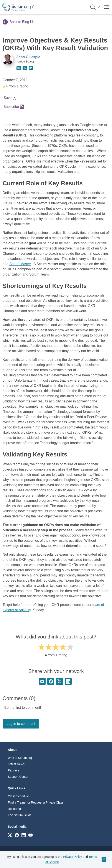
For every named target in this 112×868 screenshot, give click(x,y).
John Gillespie (28, 57)
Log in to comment (21, 724)
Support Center (18, 777)
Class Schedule (18, 796)
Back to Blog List (19, 22)
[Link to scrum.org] (10, 835)
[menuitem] (95, 7)
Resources (15, 809)
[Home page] (18, 7)
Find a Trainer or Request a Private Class (36, 802)
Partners (14, 770)
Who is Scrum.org (20, 758)
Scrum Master (20, 264)
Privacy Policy (72, 857)
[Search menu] (95, 7)
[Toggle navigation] (106, 7)
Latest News (16, 764)
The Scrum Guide (20, 815)
